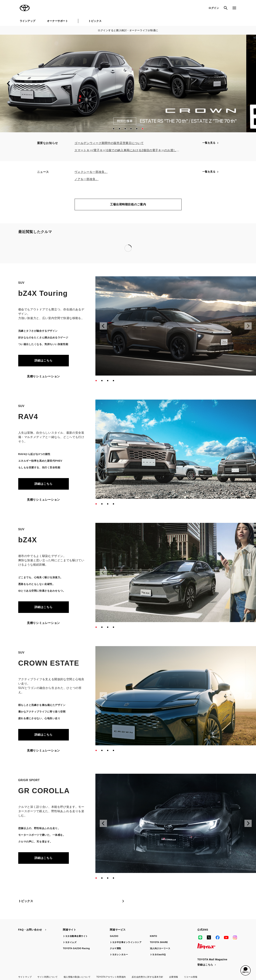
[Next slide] (247, 84)
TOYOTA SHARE (159, 942)
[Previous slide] (9, 84)
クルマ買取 (115, 948)
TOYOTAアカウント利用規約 (111, 977)
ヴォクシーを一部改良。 (91, 172)
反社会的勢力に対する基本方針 (148, 977)
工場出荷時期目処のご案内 (128, 204)
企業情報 (174, 977)
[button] (114, 129)
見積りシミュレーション (43, 376)
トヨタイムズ (70, 942)
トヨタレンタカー (119, 955)
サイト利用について (48, 977)
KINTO (154, 936)
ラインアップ (28, 21)
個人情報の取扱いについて (77, 977)
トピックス (95, 21)
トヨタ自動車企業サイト (75, 936)
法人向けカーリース (160, 948)
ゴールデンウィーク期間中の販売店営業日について (109, 143)
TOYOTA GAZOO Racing (76, 948)
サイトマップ (25, 977)
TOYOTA (25, 8)
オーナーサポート (57, 21)
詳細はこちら (44, 361)
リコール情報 (191, 977)
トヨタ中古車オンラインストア (126, 942)
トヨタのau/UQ (158, 955)
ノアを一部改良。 (86, 179)
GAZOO (114, 936)
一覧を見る (211, 143)
